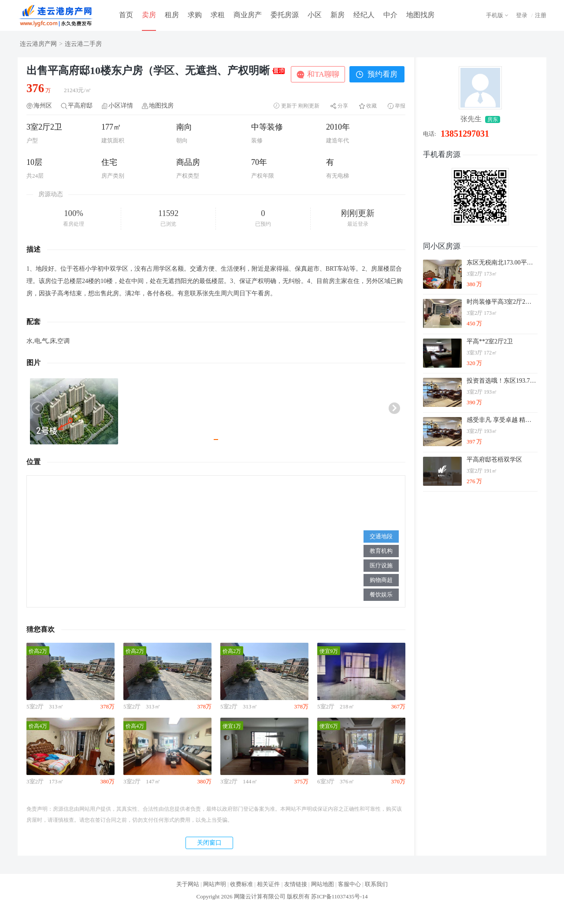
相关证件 (268, 884)
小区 (315, 15)
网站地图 (323, 884)
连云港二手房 (83, 44)
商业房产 (248, 15)
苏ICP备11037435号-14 (339, 896)
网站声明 (215, 884)
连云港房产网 (38, 44)
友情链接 (296, 884)
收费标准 (241, 884)
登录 (522, 15)
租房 (172, 15)
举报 (400, 106)
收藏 (371, 106)
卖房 (149, 15)
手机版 (495, 15)
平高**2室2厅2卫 (490, 341)
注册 (541, 15)
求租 (218, 15)
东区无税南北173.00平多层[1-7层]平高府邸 (502, 263)
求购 (195, 15)
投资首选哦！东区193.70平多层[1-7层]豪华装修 (502, 381)
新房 (338, 15)
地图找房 (420, 15)
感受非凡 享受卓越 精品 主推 (502, 420)
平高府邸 (80, 106)
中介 (390, 15)
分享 (343, 106)
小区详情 (121, 106)
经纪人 (364, 15)
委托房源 (285, 15)
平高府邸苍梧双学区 (494, 460)
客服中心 (349, 884)
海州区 (43, 106)
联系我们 (376, 884)
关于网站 (188, 884)
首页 (126, 15)
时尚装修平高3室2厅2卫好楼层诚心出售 (502, 302)
